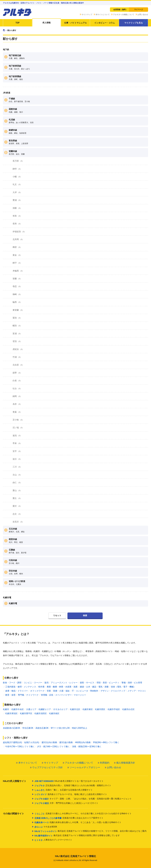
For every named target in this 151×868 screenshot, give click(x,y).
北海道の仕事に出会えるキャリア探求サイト (69, 818)
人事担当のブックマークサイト (53, 840)
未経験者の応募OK (11, 728)
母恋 (17, 286)
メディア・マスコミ (137, 691)
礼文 (17, 184)
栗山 (17, 490)
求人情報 (46, 23)
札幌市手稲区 (114, 709)
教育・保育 (10, 695)
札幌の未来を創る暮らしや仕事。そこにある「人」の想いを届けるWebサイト (78, 822)
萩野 (17, 373)
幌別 (17, 326)
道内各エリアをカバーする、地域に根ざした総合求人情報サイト (71, 794)
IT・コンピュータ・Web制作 (85, 691)
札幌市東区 (88, 709)
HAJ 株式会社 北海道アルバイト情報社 (75, 856)
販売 (47, 683)
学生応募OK (28, 728)
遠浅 (17, 435)
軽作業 (41, 687)
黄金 (17, 255)
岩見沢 (18, 522)
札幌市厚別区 (11, 713)
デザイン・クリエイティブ (113, 691)
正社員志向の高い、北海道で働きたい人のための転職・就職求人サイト (73, 786)
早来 (17, 443)
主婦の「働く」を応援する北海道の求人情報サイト (64, 790)
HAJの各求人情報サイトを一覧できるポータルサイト (69, 781)
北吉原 (18, 365)
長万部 (18, 161)
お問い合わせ (143, 15)
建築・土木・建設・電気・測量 (94, 687)
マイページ (139, 10)
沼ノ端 (18, 428)
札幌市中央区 (18, 709)
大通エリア (31, 709)
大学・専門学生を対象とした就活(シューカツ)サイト (66, 803)
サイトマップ (87, 15)
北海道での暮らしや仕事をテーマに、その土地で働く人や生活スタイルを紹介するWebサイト (83, 814)
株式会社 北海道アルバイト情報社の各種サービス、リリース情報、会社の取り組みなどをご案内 (90, 831)
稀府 (17, 247)
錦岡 (17, 396)
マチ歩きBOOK (46, 827)
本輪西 (18, 271)
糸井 (17, 404)
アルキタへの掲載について (124, 15)
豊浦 (17, 200)
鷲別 (17, 318)
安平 (17, 451)
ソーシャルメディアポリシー (85, 767)
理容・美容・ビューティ (108, 683)
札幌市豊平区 (26, 713)
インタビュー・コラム (105, 23)
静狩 (17, 169)
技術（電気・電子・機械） (123, 687)
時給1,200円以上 (80, 728)
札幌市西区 (100, 709)
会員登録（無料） (120, 10)
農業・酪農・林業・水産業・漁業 (62, 687)
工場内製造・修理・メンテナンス (21, 687)
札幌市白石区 (128, 709)
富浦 (17, 334)
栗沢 (17, 506)
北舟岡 (18, 239)
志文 (17, 514)
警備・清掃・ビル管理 (132, 683)
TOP (18, 23)
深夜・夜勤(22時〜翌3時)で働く (87, 746)
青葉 (17, 412)
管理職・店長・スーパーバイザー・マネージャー (63, 695)
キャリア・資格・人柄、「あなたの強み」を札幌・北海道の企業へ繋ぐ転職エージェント (83, 799)
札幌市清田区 (41, 713)
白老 (17, 381)
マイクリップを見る (134, 23)
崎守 (17, 263)
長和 (17, 224)
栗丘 (17, 498)
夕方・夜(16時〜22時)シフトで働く (53, 746)
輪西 (17, 302)
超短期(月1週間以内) (12, 742)
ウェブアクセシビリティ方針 (47, 767)
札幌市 (6, 709)
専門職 (21, 695)
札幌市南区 (54, 713)
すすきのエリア (60, 709)
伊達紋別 (19, 232)
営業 (49, 691)
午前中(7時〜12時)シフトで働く (20, 746)
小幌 (17, 177)
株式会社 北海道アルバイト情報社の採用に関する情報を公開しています (77, 836)
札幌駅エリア (45, 709)
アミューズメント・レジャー (64, 683)
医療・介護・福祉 (61, 691)
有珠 (17, 216)
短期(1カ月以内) (32, 742)
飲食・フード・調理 (12, 683)
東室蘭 (18, 310)
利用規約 (105, 763)
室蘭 (17, 279)
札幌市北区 (75, 709)
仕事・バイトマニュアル (75, 23)
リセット (57, 615)
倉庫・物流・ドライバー (17, 691)
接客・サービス (87, 683)
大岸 (17, 192)
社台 (17, 388)
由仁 (17, 482)
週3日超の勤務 (66, 742)
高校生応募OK (42, 728)
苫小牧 (18, 420)
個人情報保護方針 (126, 763)
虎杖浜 (18, 349)
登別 (17, 341)
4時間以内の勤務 (83, 742)
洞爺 (17, 208)
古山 (17, 475)
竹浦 (17, 357)
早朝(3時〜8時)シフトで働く (106, 742)
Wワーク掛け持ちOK (60, 728)
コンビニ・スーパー (33, 683)
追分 (17, 459)
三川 (17, 467)
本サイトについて (103, 15)
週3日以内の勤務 (49, 742)
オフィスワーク (37, 691)
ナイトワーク (32, 695)
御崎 (17, 294)
